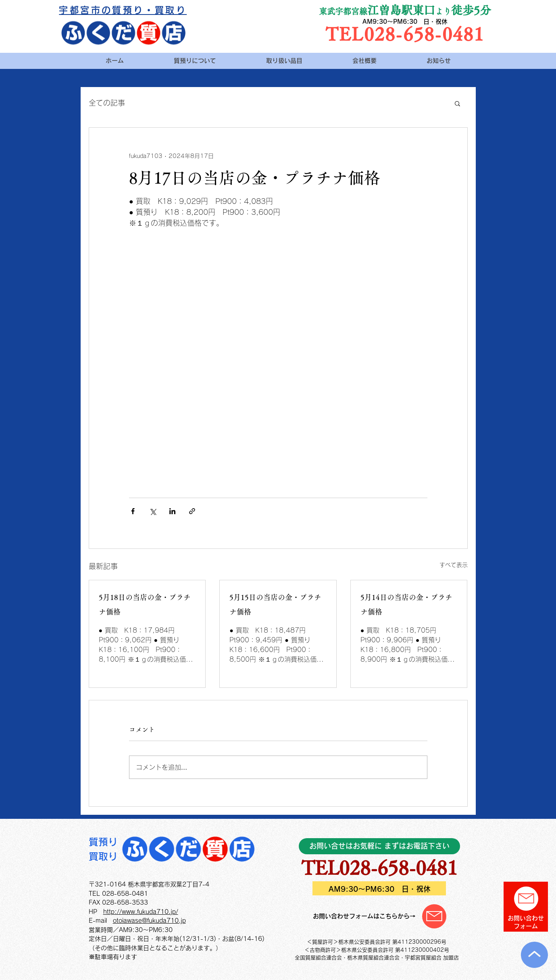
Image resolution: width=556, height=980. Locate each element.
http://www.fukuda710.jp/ (141, 912)
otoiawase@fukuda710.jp (149, 921)
